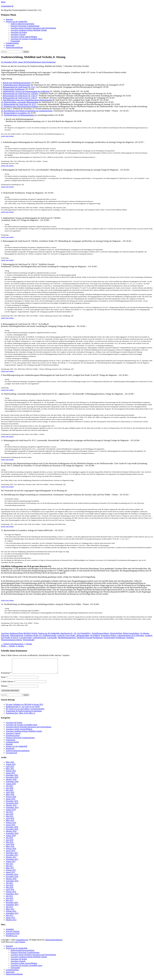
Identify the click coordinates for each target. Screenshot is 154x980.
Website (4, 689)
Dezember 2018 (12, 830)
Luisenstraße (52, 638)
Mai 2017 (10, 869)
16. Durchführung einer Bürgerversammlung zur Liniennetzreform (27, 111)
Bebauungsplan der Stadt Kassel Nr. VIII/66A (21, 94)
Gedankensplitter (12, 43)
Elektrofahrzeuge (17, 635)
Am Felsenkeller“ (84, 633)
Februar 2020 (11, 800)
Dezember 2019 (12, 804)
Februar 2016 (11, 895)
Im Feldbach (95, 635)
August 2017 (11, 864)
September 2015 (12, 897)
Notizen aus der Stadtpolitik (17, 22)
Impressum (10, 45)
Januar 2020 (10, 802)
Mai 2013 (10, 918)
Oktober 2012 (11, 923)
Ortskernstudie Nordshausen (14, 89)
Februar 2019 (11, 825)
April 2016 (10, 892)
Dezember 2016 (12, 877)
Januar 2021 (10, 776)
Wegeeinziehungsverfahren (11, 640)
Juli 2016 (9, 886)
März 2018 (10, 849)
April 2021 (10, 769)
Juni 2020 (10, 791)
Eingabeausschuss (13, 738)
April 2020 (10, 795)
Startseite (9, 19)
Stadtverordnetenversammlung (22, 24)
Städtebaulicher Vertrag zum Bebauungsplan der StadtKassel (26, 91)
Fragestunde (15, 41)
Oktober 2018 (11, 834)
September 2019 (12, 810)
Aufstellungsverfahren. (100, 633)
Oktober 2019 (11, 808)
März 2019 (10, 823)
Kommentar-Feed (13, 936)
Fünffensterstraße (49, 635)
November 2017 (12, 858)
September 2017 (12, 862)
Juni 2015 (10, 901)
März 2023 (10, 765)
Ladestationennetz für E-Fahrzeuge (130, 635)
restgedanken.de (7, 6)
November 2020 (12, 780)
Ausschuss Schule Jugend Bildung (24, 37)
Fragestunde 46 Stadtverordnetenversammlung (24, 714)
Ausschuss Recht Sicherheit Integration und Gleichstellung (33, 28)
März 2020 (10, 797)
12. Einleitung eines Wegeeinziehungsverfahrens (20, 106)
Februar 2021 (11, 774)
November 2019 (12, 806)
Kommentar (6, 676)
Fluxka (30, 62)
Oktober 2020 (11, 782)
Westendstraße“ (29, 640)
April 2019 (10, 821)
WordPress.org (11, 939)
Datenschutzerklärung (14, 47)
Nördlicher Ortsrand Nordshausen (90, 638)
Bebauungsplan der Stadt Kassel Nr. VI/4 (19, 87)
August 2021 (11, 767)
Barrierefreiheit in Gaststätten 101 (17, 113)
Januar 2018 (10, 854)
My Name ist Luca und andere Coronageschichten (25, 712)
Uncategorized (11, 756)
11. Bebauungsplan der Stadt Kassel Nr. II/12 (18, 104)
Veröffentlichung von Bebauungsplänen (19, 115)
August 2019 (11, 812)
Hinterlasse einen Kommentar (44, 62)
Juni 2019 (10, 817)
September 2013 (12, 916)
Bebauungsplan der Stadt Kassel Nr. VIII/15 (20, 98)
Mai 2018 (10, 845)
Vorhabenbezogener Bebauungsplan (17, 85)
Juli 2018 (9, 841)
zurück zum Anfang (7, 136)
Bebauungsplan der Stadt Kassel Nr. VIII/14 (20, 96)
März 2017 (10, 871)
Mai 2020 (10, 793)
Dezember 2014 (12, 905)
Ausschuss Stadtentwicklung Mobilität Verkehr (29, 30)
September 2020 (12, 784)
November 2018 (12, 832)
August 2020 (11, 787)
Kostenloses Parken (109, 635)
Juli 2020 (9, 789)
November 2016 (12, 879)
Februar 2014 (11, 914)
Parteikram (10, 751)
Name (4, 680)
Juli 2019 (9, 815)
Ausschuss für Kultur (19, 32)
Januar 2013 (10, 920)
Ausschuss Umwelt (18, 34)
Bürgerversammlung (131, 633)
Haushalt (9, 747)
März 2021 (10, 771)
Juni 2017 (10, 866)
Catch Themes (20, 945)
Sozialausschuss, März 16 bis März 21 (21, 716)
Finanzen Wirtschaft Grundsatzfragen (25, 26)
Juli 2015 (9, 899)
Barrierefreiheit (116, 633)
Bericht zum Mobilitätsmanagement (17, 83)
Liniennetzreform (39, 638)
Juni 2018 (10, 843)
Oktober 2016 (11, 882)
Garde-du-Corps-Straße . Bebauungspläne (73, 635)
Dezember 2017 (12, 856)
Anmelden (10, 932)
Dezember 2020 (12, 778)
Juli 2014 (9, 910)
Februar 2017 (11, 873)
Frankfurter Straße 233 (33, 635)
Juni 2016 (10, 888)
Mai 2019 (10, 819)
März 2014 (10, 912)
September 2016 (12, 884)
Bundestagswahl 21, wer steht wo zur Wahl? (23, 709)
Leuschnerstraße (25, 638)
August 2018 (11, 838)
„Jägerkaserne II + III (68, 633)
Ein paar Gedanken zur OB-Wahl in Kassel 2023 (24, 707)
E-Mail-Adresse (8, 684)
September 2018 (12, 836)
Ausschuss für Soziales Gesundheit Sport (26, 39)
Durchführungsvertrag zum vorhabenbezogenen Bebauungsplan (27, 100)
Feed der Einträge (13, 934)
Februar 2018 (11, 851)
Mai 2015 (10, 903)
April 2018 (10, 847)
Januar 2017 (10, 875)
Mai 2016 (10, 890)
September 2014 (12, 907)
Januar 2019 (10, 828)
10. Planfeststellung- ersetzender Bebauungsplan (20, 102)
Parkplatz (130, 638)
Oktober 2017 (11, 860)
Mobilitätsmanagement (67, 638)
